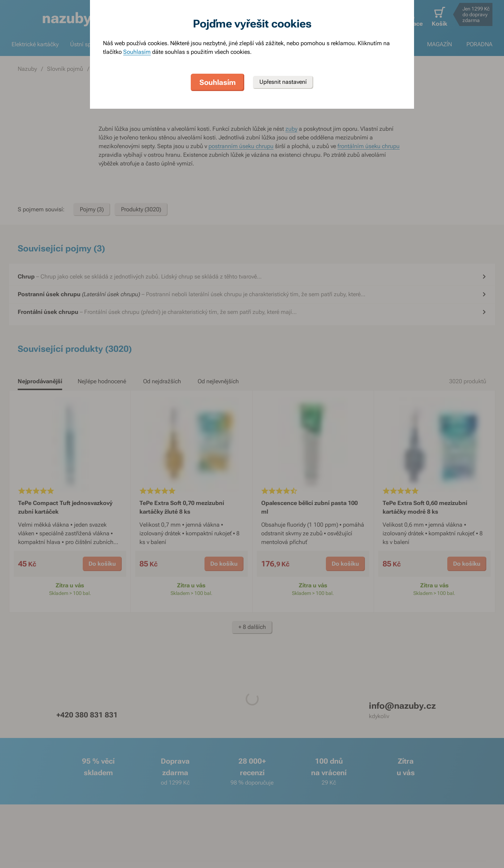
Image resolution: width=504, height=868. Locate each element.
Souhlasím (137, 52)
